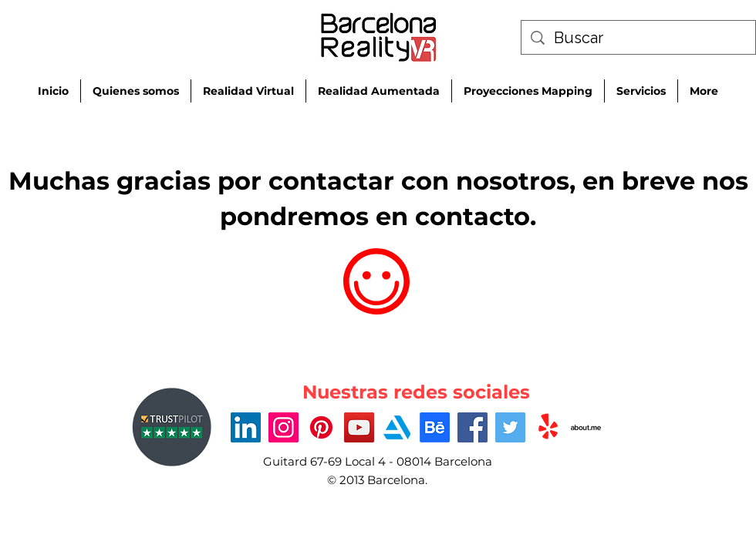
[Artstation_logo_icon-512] (397, 427)
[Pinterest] (321, 427)
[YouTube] (359, 427)
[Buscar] (638, 38)
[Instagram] (283, 427)
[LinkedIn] (246, 427)
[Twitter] (510, 427)
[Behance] (435, 427)
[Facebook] (472, 427)
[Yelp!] (548, 427)
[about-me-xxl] (586, 427)
